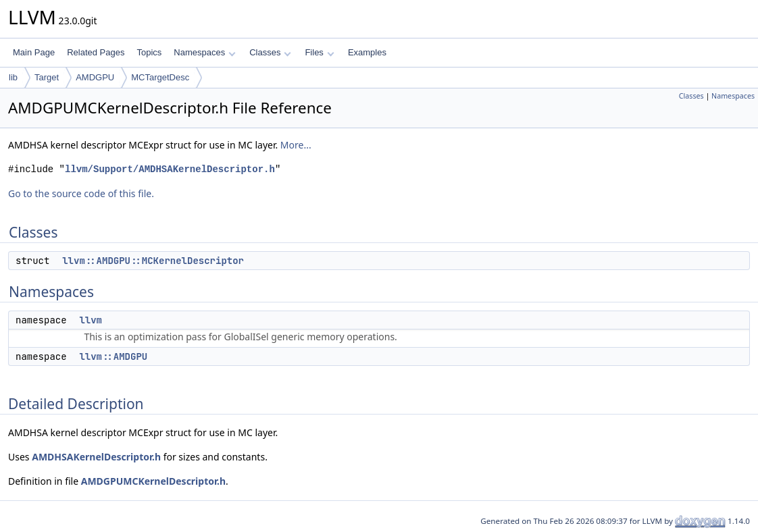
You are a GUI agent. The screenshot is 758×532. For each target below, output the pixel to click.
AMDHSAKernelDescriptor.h (96, 457)
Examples (367, 52)
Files (319, 52)
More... (296, 145)
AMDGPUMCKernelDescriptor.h (153, 481)
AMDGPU (95, 77)
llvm (91, 320)
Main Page (34, 52)
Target (47, 77)
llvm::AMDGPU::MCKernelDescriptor (153, 261)
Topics (149, 52)
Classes (270, 52)
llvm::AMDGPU (113, 356)
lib (13, 77)
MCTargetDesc (160, 77)
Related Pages (96, 52)
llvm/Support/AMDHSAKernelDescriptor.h (170, 169)
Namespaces (204, 52)
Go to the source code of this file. (81, 193)
